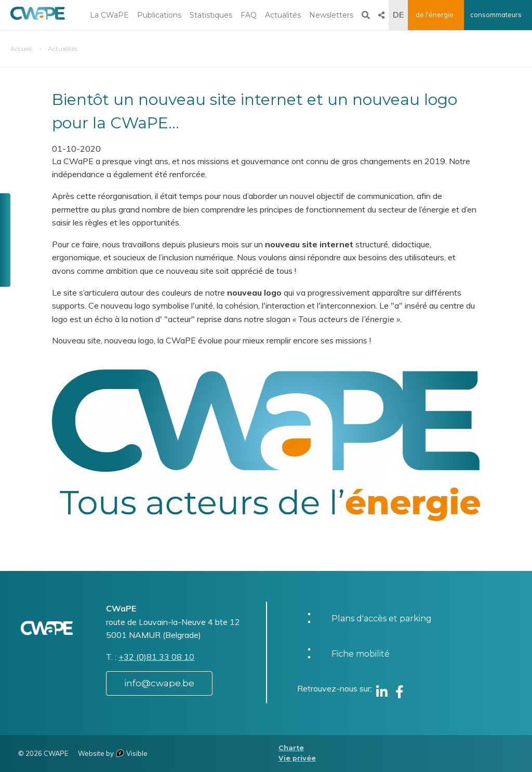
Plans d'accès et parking (382, 618)
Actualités (283, 15)
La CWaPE (109, 15)
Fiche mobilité (361, 654)
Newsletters (331, 15)
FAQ (249, 15)
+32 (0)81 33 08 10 (156, 657)
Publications (159, 15)
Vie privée (297, 758)
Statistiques (211, 15)
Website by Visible (113, 753)
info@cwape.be (159, 683)
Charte (291, 748)
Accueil (21, 49)
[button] (266, 444)
